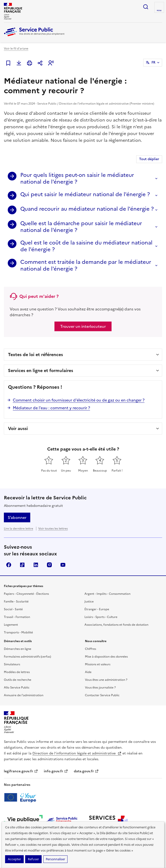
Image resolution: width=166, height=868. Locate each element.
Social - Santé (13, 609)
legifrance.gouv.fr (21, 771)
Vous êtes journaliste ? (100, 688)
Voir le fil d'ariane (16, 49)
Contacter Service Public (102, 695)
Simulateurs (12, 664)
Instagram (49, 565)
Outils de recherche (18, 680)
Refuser (33, 859)
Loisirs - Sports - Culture (101, 617)
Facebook (9, 565)
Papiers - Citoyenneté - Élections (26, 594)
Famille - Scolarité (16, 602)
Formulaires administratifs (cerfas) (27, 657)
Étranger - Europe (97, 609)
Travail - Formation (17, 617)
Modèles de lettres (17, 672)
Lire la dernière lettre (19, 529)
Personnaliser (55, 859)
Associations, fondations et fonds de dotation (116, 625)
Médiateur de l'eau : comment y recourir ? (51, 408)
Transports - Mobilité (18, 632)
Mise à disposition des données (106, 657)
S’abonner (17, 517)
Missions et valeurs (98, 664)
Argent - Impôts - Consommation (107, 594)
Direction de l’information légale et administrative (77, 753)
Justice (89, 602)
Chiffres (91, 649)
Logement (11, 625)
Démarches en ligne (18, 649)
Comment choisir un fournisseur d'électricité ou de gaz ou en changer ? (79, 400)
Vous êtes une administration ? (106, 680)
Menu (159, 11)
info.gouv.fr (56, 771)
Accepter (14, 859)
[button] (51, 63)
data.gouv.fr (86, 771)
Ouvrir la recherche (146, 7)
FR (153, 62)
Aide (88, 672)
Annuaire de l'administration (24, 695)
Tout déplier (149, 159)
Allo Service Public (17, 688)
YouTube (63, 565)
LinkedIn (36, 565)
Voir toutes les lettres (53, 529)
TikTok (22, 565)
